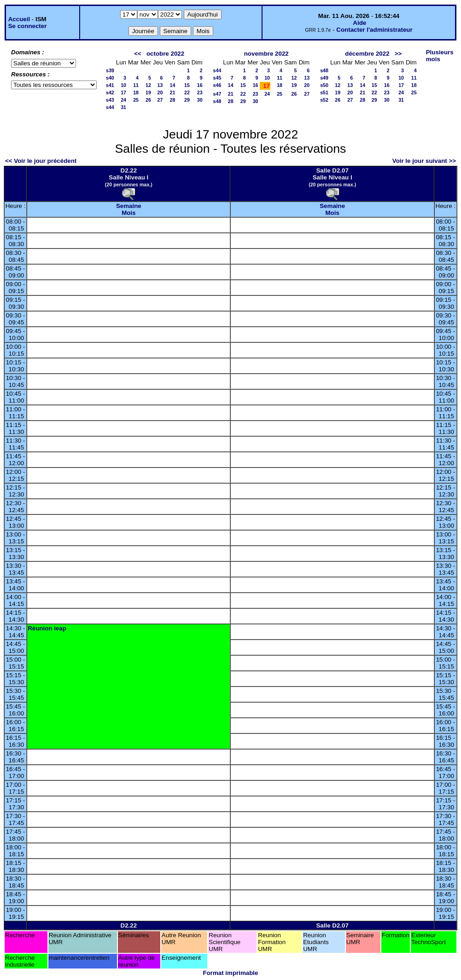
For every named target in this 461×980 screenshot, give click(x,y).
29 (187, 100)
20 (160, 92)
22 (187, 92)
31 (123, 107)
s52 (324, 100)
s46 (217, 85)
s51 (324, 92)
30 (200, 100)
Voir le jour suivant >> (424, 161)
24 (123, 100)
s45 (217, 78)
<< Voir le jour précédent (41, 161)
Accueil (19, 19)
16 (200, 85)
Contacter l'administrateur (374, 30)
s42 (110, 92)
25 (136, 100)
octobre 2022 (165, 54)
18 (136, 92)
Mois (128, 213)
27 (160, 100)
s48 (217, 101)
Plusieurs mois (440, 56)
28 (173, 100)
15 (187, 85)
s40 (110, 78)
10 (123, 85)
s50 (324, 85)
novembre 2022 (266, 54)
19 (148, 92)
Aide (359, 23)
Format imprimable (231, 973)
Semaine (129, 206)
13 (160, 85)
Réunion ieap (47, 628)
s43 (110, 100)
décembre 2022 (367, 54)
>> (398, 54)
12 (148, 85)
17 (123, 92)
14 (173, 85)
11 (136, 85)
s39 (110, 70)
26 (148, 100)
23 (200, 92)
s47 (217, 94)
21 (173, 92)
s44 (110, 107)
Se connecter (28, 26)
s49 (324, 78)
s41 (110, 85)
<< (138, 54)
